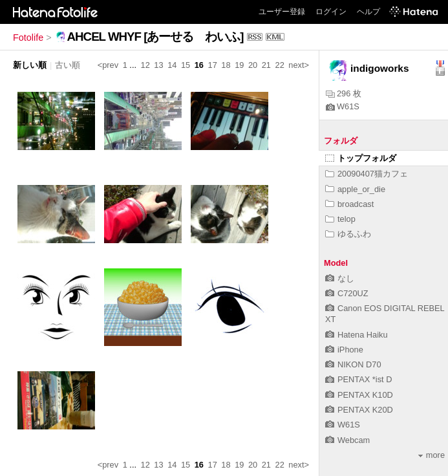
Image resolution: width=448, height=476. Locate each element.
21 (266, 65)
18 (226, 65)
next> (299, 65)
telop (340, 219)
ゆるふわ (348, 234)
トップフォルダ (361, 158)
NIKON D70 (353, 364)
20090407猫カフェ (367, 174)
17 (213, 65)
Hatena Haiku (357, 335)
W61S (343, 106)
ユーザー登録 (282, 12)
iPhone (344, 350)
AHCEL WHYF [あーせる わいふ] (155, 37)
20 (253, 65)
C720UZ (347, 293)
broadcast (349, 204)
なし (340, 278)
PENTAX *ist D (358, 379)
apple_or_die (355, 189)
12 (145, 65)
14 (172, 65)
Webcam (347, 440)
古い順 (68, 65)
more (432, 455)
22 (280, 65)
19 (239, 65)
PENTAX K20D (359, 410)
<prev (108, 65)
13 (158, 65)
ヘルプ (368, 12)
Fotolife (28, 38)
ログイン (331, 12)
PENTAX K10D (359, 395)
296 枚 (344, 93)
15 (186, 65)
